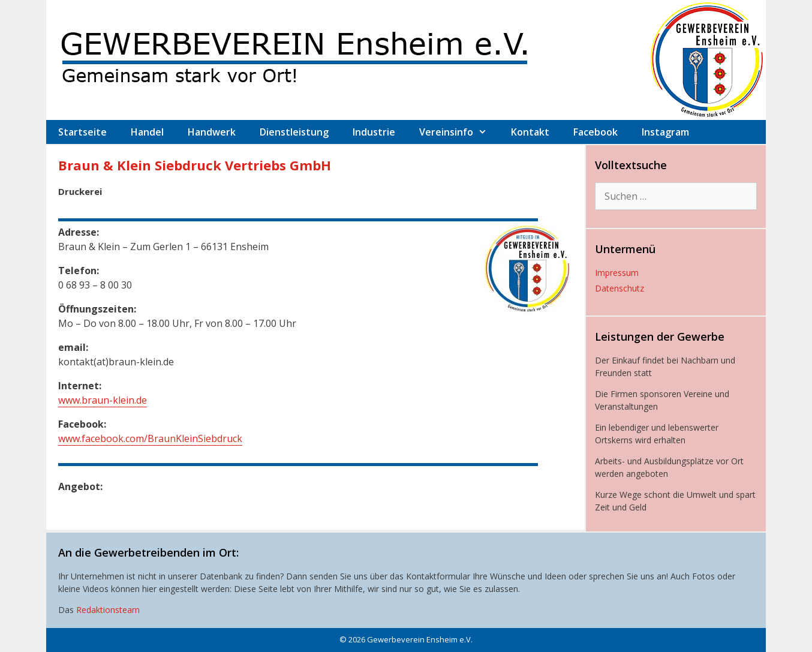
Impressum (617, 273)
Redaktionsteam (108, 610)
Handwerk (212, 132)
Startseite (82, 132)
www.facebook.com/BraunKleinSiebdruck (150, 438)
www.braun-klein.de (103, 400)
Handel (147, 132)
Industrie (374, 132)
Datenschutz (619, 288)
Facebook (596, 132)
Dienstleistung (294, 132)
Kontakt (530, 132)
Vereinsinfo (459, 132)
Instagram (665, 132)
